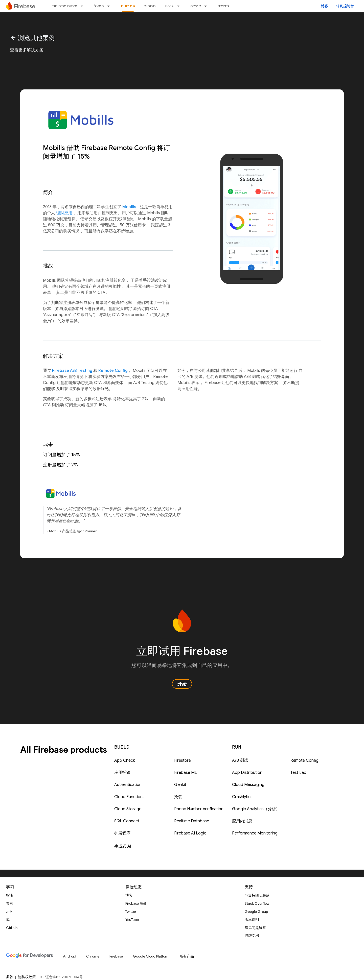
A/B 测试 (240, 760)
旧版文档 (252, 936)
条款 (10, 977)
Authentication (128, 785)
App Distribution (247, 773)
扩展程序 (122, 833)
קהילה (196, 6)
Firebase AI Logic (190, 833)
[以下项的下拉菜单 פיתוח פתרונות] (83, 6)
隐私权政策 (27, 977)
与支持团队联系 (257, 895)
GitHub (12, 928)
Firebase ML (186, 773)
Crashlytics (242, 797)
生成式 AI (123, 846)
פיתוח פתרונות (65, 6)
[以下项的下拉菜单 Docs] (180, 6)
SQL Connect (127, 821)
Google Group (256, 912)
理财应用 (64, 213)
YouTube (132, 920)
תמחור (150, 6)
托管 (178, 797)
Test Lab (298, 773)
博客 (325, 6)
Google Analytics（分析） (256, 809)
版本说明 (252, 920)
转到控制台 (345, 6)
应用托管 (122, 773)
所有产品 (187, 956)
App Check (125, 760)
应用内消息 (242, 821)
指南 (10, 895)
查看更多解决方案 (27, 50)
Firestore (183, 760)
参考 (10, 903)
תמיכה (223, 6)
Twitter (131, 912)
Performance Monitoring (255, 833)
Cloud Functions (129, 797)
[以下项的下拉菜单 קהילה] (207, 6)
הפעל (99, 6)
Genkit (180, 785)
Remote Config (113, 371)
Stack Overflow (257, 903)
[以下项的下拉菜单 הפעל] (110, 6)
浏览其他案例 (33, 38)
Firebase (116, 956)
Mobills (129, 207)
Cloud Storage (128, 809)
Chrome (93, 956)
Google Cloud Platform (151, 956)
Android (70, 956)
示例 (10, 912)
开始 (182, 684)
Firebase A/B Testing (72, 371)
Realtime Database (192, 821)
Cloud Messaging (248, 785)
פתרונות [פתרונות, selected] (128, 6)
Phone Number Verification (199, 809)
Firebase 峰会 (136, 903)
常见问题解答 (255, 928)
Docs (169, 6)
